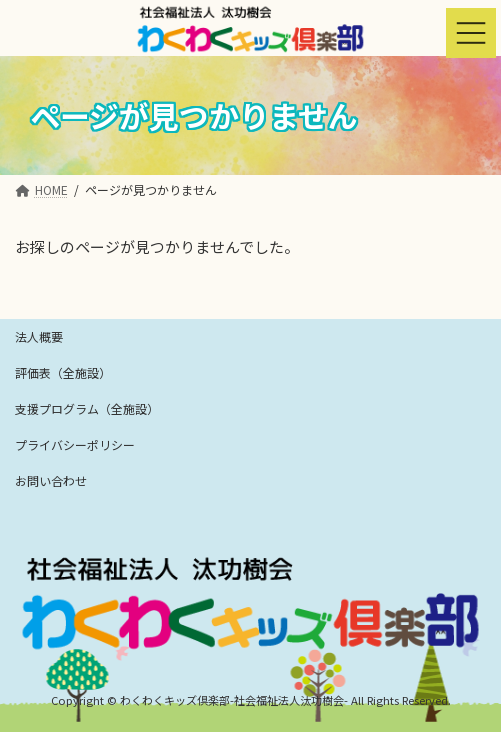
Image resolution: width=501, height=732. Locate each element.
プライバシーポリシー (75, 444)
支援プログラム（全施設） (87, 408)
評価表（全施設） (63, 372)
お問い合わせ (51, 480)
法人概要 (39, 336)
